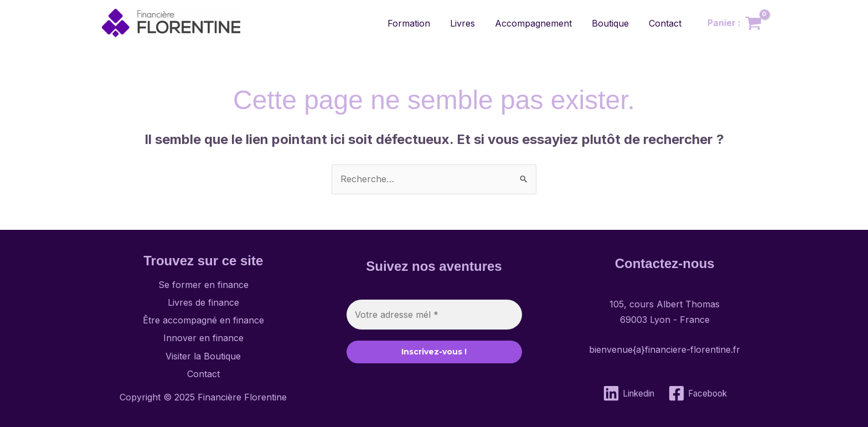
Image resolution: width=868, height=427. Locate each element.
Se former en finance (203, 285)
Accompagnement (539, 23)
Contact (666, 23)
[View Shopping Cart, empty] (734, 23)
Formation (419, 23)
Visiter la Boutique (203, 356)
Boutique (614, 23)
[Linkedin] (627, 393)
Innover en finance (203, 338)
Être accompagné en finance (203, 320)
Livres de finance (203, 302)
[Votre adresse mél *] (434, 315)
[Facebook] (699, 393)
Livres (470, 23)
